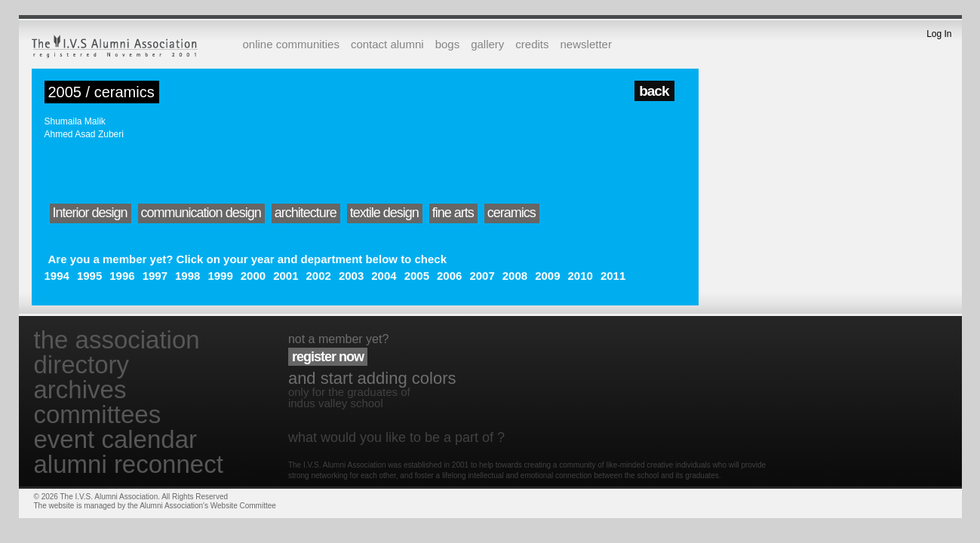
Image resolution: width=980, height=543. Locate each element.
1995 (89, 276)
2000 (253, 276)
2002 (319, 276)
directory (82, 365)
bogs (448, 44)
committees (98, 414)
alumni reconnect (129, 464)
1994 (57, 276)
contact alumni (387, 44)
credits (532, 44)
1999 (220, 276)
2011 (613, 276)
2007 (482, 276)
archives (80, 390)
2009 (547, 276)
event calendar (115, 439)
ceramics (512, 213)
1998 (187, 276)
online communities (291, 44)
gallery (487, 44)
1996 (122, 276)
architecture (306, 213)
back (654, 91)
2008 (515, 276)
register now (328, 357)
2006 (449, 276)
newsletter (586, 44)
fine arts (453, 213)
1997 (155, 276)
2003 (351, 276)
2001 (286, 276)
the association (117, 340)
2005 (417, 276)
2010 (581, 276)
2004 (384, 276)
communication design (201, 213)
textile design (384, 213)
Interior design (90, 213)
